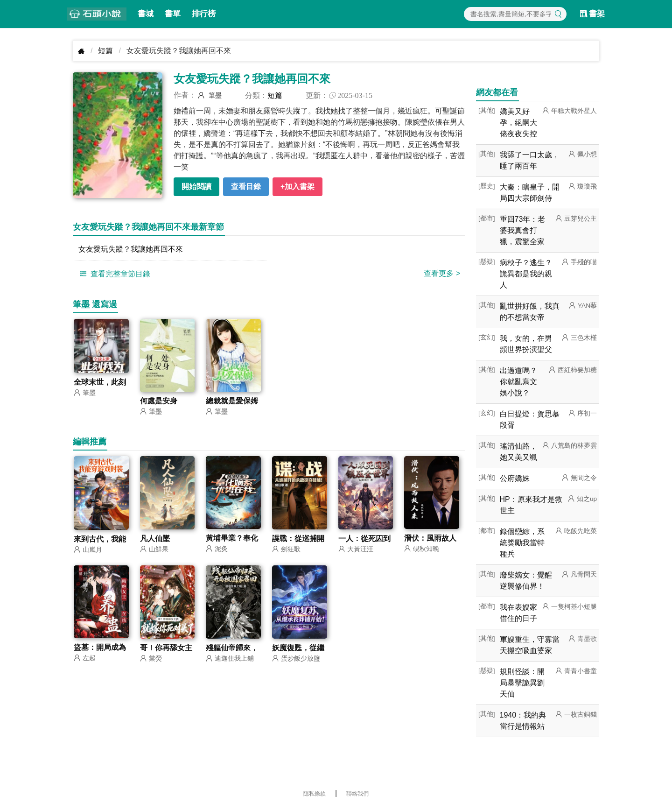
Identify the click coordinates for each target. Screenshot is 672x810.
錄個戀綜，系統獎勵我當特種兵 (522, 543)
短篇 (105, 51)
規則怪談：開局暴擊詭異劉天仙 (522, 683)
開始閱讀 (196, 187)
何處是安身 (159, 401)
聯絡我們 (357, 794)
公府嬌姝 (515, 478)
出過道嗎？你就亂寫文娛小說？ (518, 382)
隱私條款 (315, 794)
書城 (146, 14)
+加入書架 (297, 187)
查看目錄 (246, 187)
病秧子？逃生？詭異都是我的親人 (526, 274)
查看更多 (442, 273)
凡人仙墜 (155, 539)
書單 (173, 14)
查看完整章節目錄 (114, 274)
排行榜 (204, 14)
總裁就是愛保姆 (232, 401)
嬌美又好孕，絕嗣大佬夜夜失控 (518, 123)
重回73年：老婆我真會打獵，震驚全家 (523, 230)
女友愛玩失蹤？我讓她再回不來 (131, 249)
